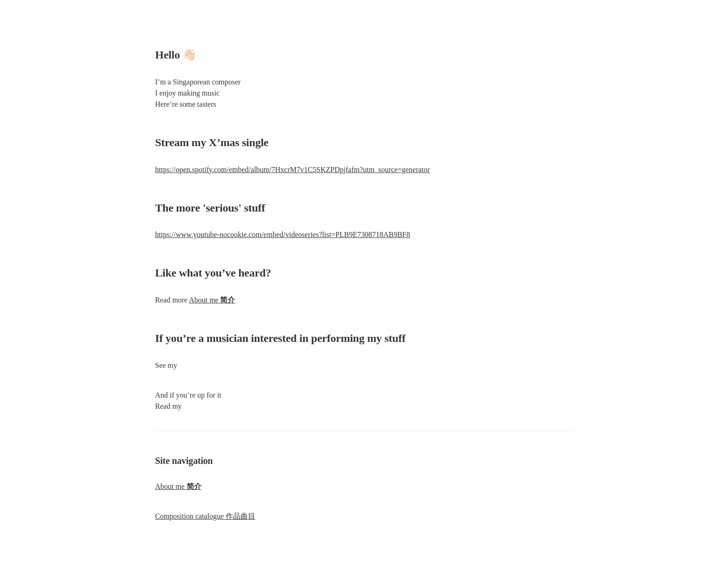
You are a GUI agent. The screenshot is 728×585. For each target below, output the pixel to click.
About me (212, 300)
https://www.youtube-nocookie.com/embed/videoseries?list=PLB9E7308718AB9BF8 (283, 235)
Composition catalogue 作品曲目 (205, 516)
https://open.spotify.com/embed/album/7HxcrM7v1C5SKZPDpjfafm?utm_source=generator (292, 170)
